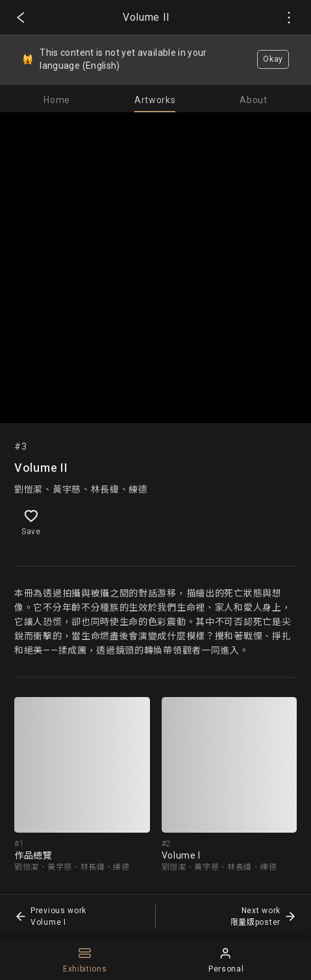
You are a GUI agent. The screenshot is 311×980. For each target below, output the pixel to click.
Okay (273, 59)
